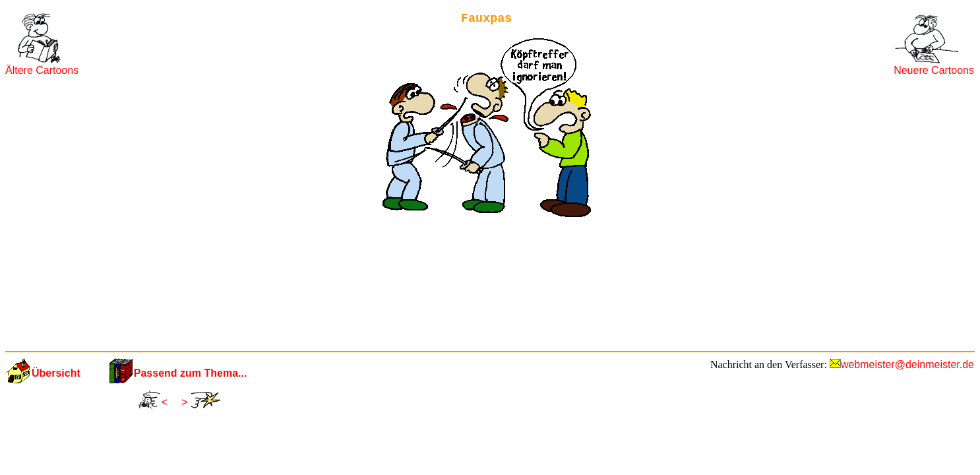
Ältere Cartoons (42, 70)
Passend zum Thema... (191, 373)
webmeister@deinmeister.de (907, 364)
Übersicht (56, 373)
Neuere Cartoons (934, 70)
